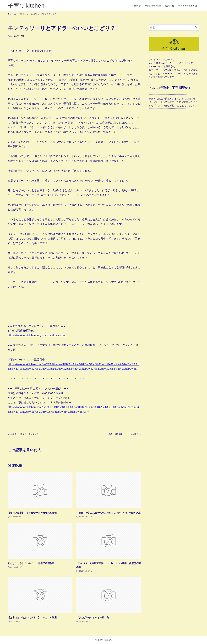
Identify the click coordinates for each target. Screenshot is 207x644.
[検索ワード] (174, 28)
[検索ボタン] (196, 28)
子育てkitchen (26, 6)
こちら (194, 102)
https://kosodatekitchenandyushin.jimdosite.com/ (37, 335)
